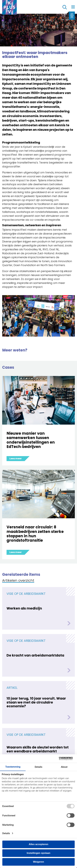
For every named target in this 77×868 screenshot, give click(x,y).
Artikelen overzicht (18, 581)
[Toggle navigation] (73, 7)
